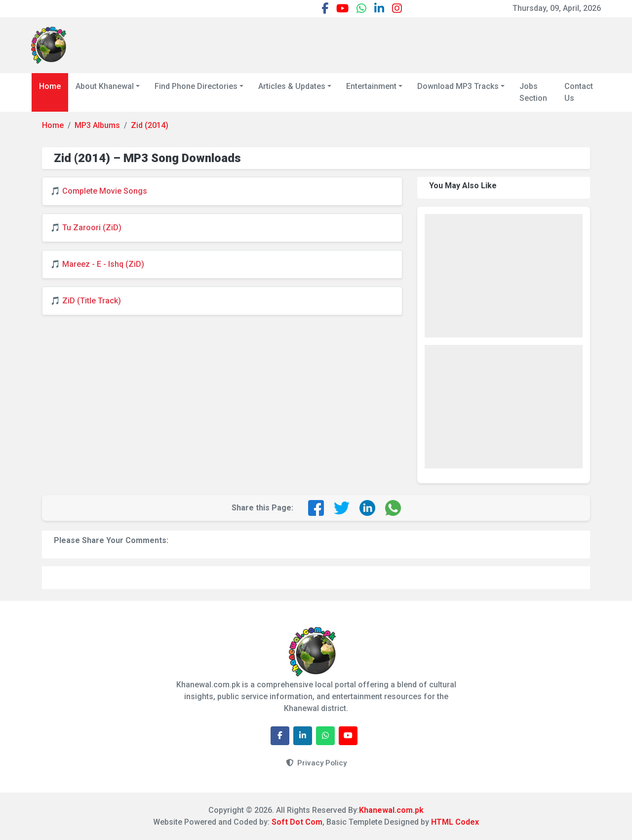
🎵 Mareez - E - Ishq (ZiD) (97, 264)
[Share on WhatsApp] (393, 508)
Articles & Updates (292, 86)
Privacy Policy (316, 763)
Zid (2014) (150, 125)
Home (50, 86)
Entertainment (371, 86)
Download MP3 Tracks (458, 86)
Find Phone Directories (196, 86)
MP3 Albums (97, 125)
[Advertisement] (421, 43)
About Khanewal (105, 86)
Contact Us (579, 92)
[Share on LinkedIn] (367, 508)
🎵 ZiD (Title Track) (86, 301)
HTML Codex (455, 822)
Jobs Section (533, 92)
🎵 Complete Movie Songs (99, 191)
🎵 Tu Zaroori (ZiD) (86, 228)
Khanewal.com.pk (391, 810)
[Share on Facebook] (316, 508)
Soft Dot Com (297, 822)
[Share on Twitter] (342, 508)
